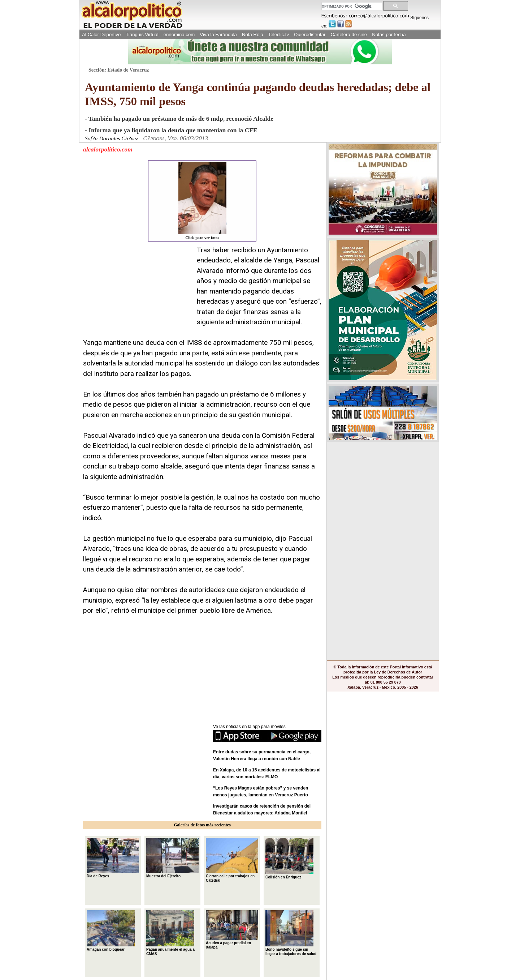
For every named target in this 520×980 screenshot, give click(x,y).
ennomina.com (179, 35)
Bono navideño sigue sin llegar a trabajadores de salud (291, 933)
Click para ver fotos (202, 201)
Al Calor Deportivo (101, 35)
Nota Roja (253, 35)
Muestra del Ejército (172, 858)
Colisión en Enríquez (289, 859)
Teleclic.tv (279, 35)
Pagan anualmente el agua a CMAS (170, 933)
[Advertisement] (137, 290)
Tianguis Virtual (142, 35)
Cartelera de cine (349, 35)
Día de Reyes (113, 858)
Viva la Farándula (218, 35)
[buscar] (351, 6)
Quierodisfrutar (310, 35)
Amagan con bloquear (111, 931)
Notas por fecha (389, 35)
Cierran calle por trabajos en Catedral (232, 860)
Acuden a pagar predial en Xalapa (232, 930)
